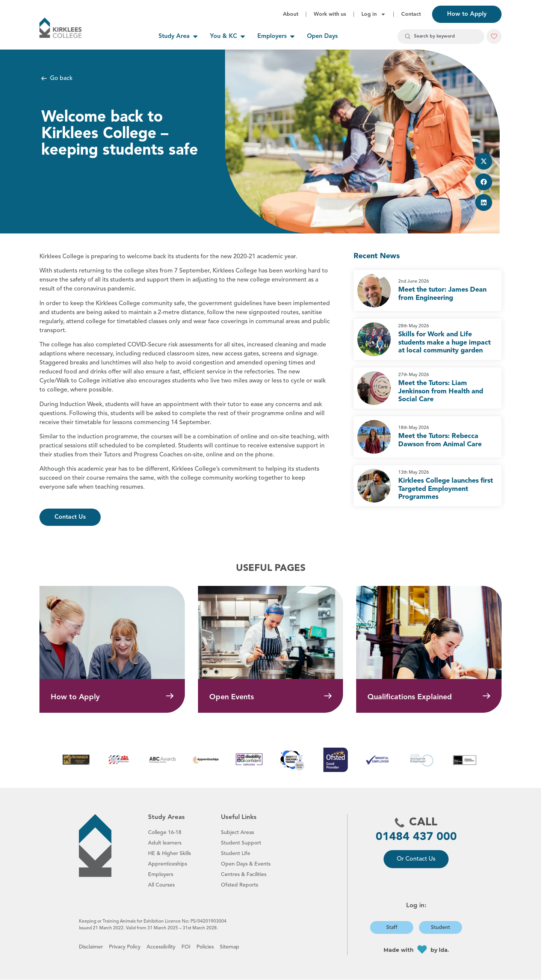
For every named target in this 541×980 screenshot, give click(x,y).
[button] (494, 36)
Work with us (330, 14)
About (291, 14)
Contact (411, 14)
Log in (374, 14)
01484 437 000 (416, 837)
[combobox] (441, 37)
